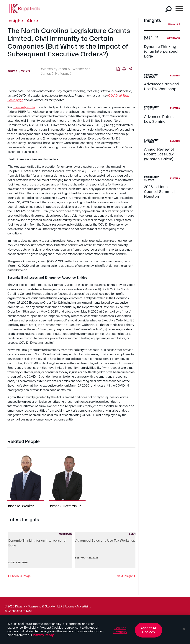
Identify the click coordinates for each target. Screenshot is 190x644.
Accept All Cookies (149, 632)
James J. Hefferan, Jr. (57, 74)
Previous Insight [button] (19, 576)
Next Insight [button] (126, 576)
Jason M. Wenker (71, 69)
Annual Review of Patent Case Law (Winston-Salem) (159, 154)
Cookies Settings (120, 632)
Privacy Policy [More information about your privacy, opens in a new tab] (43, 637)
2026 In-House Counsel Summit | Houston (159, 192)
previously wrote (24, 107)
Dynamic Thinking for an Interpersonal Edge (161, 52)
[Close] (184, 631)
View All (174, 24)
